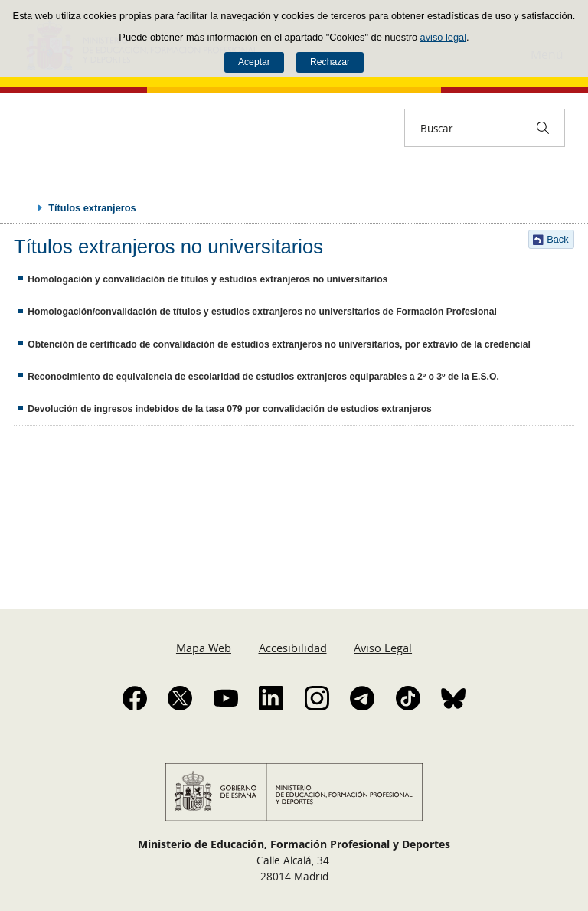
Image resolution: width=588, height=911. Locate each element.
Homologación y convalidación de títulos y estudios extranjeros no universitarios (207, 279)
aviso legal (443, 37)
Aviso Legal (383, 648)
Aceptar (254, 62)
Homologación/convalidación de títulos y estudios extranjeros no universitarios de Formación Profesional (262, 312)
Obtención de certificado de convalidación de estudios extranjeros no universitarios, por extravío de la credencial (279, 344)
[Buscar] (543, 128)
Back (557, 239)
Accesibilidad (293, 648)
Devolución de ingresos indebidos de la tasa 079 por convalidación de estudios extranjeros (230, 409)
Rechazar (330, 62)
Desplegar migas (24, 207)
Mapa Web (204, 648)
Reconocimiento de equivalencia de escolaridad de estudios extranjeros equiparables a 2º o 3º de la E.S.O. (263, 377)
